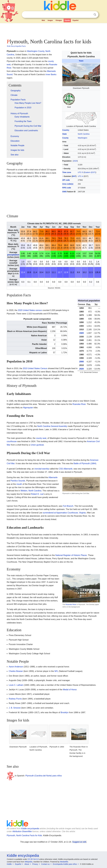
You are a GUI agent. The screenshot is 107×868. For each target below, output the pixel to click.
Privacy (35, 864)
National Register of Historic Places (71, 555)
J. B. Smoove (15, 708)
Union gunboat (37, 445)
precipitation (13, 255)
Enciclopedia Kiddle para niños (65, 864)
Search (95, 15)
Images (50, 20)
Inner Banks (51, 74)
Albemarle (53, 477)
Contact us (45, 864)
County (65, 138)
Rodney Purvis (15, 699)
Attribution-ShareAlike (22, 831)
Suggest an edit (79, 842)
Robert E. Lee (37, 494)
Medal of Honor (70, 690)
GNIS (65, 192)
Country (66, 130)
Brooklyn (65, 712)
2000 (82, 362)
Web (43, 20)
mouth (19, 484)
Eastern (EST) (90, 172)
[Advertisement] (54, 30)
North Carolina (84, 134)
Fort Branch (68, 506)
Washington (82, 138)
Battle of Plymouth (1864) (85, 463)
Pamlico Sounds (18, 481)
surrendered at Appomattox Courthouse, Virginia (64, 513)
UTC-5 (80, 172)
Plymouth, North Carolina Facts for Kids (24, 835)
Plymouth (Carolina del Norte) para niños (44, 776)
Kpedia (67, 20)
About (27, 864)
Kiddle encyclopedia (30, 829)
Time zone (67, 172)
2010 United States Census (35, 368)
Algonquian (28, 408)
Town (81, 61)
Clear (90, 15)
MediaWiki (64, 862)
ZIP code (66, 180)
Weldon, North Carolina (31, 491)
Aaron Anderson (16, 667)
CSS (66, 469)
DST (74, 176)
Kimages (59, 20)
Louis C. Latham (16, 685)
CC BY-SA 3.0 (33, 859)
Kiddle (9, 864)
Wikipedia (29, 862)
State (65, 134)
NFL (56, 671)
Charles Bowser (16, 671)
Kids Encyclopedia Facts (16, 46)
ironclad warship (42, 469)
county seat (41, 438)
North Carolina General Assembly (52, 426)
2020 (75, 161)
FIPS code (67, 188)
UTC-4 (80, 176)
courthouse (12, 441)
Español (76, 20)
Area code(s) (68, 184)
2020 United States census (30, 310)
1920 (82, 333)
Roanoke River (79, 404)
